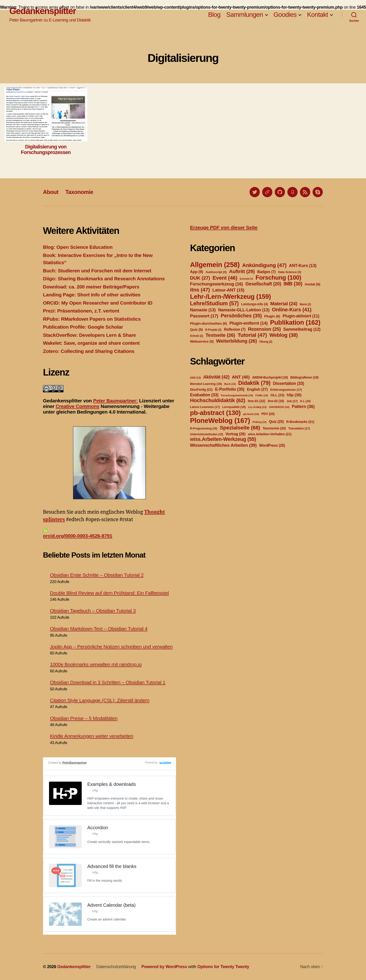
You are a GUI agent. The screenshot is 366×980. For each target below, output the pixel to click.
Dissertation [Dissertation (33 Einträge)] (289, 383)
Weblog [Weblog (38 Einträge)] (284, 335)
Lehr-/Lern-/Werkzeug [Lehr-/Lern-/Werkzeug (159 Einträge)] (231, 297)
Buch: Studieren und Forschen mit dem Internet (97, 271)
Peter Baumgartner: (115, 401)
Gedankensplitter (43, 11)
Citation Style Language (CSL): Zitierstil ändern (100, 700)
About (51, 192)
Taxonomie (79, 192)
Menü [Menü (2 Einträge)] (305, 304)
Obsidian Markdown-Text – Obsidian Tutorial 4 (99, 629)
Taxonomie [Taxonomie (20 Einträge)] (274, 428)
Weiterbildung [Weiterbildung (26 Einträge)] (237, 341)
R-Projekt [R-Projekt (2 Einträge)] (213, 330)
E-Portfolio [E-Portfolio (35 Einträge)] (230, 389)
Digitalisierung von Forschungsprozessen (46, 150)
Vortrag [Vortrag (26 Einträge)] (235, 434)
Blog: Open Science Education (78, 247)
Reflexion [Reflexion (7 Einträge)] (235, 329)
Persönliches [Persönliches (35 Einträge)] (241, 316)
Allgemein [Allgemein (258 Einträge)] (215, 265)
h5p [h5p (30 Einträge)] (294, 395)
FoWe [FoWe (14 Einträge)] (262, 395)
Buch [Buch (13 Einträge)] (230, 384)
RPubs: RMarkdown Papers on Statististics (92, 319)
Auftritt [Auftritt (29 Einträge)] (242, 271)
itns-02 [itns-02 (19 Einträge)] (276, 401)
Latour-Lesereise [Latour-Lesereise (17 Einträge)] (205, 407)
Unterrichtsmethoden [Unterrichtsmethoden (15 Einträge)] (206, 434)
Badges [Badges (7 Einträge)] (266, 272)
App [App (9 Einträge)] (197, 272)
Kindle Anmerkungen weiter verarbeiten (92, 736)
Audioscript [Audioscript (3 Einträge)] (216, 272)
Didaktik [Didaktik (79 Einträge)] (254, 383)
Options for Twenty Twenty (223, 967)
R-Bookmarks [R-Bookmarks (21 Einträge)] (300, 422)
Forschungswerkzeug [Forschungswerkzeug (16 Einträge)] (216, 284)
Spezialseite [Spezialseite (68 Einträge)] (240, 428)
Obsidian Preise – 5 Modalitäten (84, 718)
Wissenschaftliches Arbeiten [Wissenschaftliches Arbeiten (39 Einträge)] (223, 445)
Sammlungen (245, 15)
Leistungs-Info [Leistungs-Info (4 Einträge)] (254, 304)
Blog (214, 15)
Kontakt (317, 15)
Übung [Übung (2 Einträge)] (266, 342)
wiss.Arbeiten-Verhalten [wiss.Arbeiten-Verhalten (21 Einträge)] (270, 434)
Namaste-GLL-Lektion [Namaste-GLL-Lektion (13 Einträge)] (244, 310)
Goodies (285, 15)
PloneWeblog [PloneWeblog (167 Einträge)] (220, 420)
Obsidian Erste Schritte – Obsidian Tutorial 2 (97, 575)
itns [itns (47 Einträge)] (200, 290)
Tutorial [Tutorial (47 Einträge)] (252, 335)
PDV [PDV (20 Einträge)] (268, 414)
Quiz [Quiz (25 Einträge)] (276, 422)
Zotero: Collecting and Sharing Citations (89, 351)
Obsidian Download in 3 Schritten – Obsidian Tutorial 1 (108, 682)
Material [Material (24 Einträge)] (284, 304)
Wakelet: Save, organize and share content (91, 343)
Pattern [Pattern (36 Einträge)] (303, 406)
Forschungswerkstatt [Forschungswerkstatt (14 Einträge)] (237, 395)
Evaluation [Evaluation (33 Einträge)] (204, 395)
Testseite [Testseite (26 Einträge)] (220, 335)
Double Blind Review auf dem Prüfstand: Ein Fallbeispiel (109, 593)
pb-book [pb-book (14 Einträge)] (251, 414)
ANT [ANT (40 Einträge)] (241, 377)
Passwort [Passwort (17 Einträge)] (204, 316)
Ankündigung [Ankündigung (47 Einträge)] (264, 265)
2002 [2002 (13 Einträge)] (195, 378)
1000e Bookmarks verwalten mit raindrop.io (96, 664)
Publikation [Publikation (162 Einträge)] (295, 322)
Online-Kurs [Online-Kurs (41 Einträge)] (292, 310)
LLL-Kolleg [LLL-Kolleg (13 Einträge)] (257, 407)
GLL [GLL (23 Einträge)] (277, 395)
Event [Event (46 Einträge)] (225, 278)
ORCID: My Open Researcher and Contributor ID (98, 303)
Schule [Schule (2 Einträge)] (197, 336)
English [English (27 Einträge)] (257, 389)
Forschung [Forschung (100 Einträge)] (278, 277)
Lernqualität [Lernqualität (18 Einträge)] (234, 407)
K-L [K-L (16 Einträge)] (305, 401)
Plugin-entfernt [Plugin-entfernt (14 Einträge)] (249, 323)
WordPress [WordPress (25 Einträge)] (272, 445)
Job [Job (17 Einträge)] (292, 401)
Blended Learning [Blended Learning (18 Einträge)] (206, 384)
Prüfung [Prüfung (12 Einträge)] (260, 422)
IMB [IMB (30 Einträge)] (293, 284)
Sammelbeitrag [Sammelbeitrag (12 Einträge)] (302, 329)
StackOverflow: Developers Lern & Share (89, 335)
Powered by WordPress (164, 967)
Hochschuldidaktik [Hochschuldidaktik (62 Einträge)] (218, 400)
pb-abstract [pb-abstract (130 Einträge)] (215, 413)
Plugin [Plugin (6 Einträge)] (272, 316)
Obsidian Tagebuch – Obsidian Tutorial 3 (93, 611)
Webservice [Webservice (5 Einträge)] (202, 341)
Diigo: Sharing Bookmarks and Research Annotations (104, 279)
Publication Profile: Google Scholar (83, 327)
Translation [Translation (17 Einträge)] (299, 428)
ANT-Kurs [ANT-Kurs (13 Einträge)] (303, 266)
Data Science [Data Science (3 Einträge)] (290, 272)
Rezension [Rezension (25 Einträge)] (264, 329)
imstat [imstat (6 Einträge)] (313, 284)
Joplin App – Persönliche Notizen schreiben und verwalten (111, 647)
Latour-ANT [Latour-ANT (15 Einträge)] (228, 290)
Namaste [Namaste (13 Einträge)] (203, 310)
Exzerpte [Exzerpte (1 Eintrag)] (246, 279)
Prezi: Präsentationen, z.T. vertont (81, 311)
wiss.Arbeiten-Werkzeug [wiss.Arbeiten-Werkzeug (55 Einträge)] (223, 439)
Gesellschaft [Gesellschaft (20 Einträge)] (263, 284)
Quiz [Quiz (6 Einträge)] (196, 329)
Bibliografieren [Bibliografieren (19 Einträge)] (304, 377)
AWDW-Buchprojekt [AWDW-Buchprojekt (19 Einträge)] (270, 377)
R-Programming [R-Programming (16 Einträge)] (204, 429)
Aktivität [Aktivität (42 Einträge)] (216, 377)
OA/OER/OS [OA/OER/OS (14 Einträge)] (279, 407)
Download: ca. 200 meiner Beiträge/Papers (91, 287)
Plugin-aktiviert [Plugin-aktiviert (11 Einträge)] (301, 316)
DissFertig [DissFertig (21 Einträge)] (201, 390)
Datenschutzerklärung (116, 967)
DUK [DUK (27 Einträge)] (200, 278)
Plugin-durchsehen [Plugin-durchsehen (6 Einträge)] (208, 323)
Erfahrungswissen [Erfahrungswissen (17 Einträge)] (286, 390)
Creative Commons (77, 406)
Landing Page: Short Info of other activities (92, 295)
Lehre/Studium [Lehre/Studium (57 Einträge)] (214, 303)
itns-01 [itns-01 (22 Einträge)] (256, 401)
